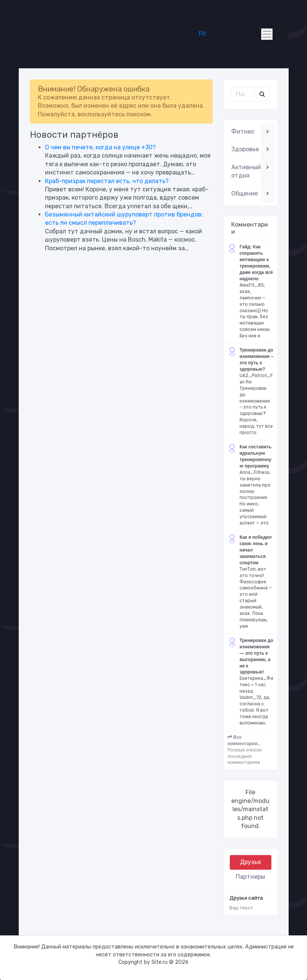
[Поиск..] (243, 94)
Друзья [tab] (250, 862)
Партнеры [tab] (250, 877)
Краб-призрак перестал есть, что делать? (107, 181)
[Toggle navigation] (267, 34)
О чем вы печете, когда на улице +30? (100, 147)
